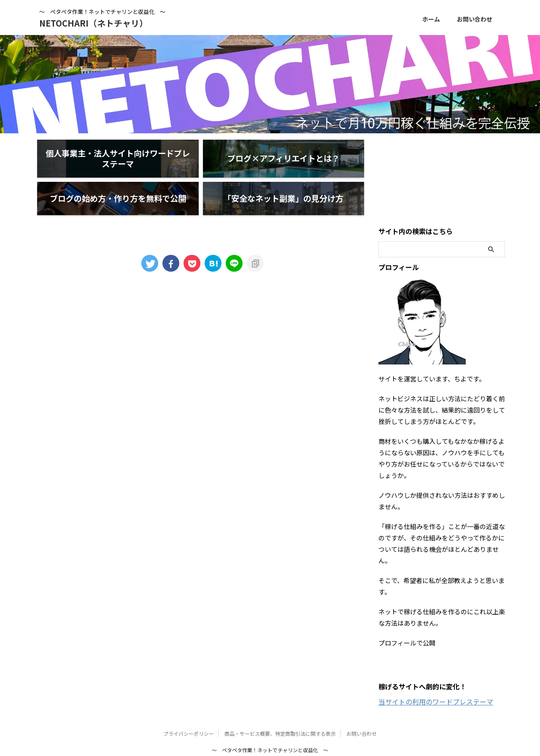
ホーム (431, 19)
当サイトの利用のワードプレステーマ (436, 668)
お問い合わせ (475, 19)
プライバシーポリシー (189, 700)
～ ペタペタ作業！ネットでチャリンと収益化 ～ (270, 717)
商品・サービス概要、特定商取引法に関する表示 (280, 700)
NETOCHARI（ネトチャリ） (93, 23)
